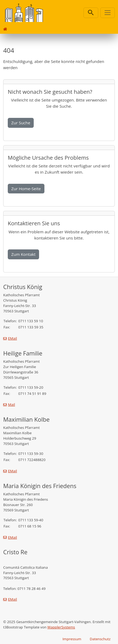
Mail (12, 405)
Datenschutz (100, 639)
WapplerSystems (61, 627)
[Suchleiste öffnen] (91, 13)
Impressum (72, 639)
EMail (12, 338)
